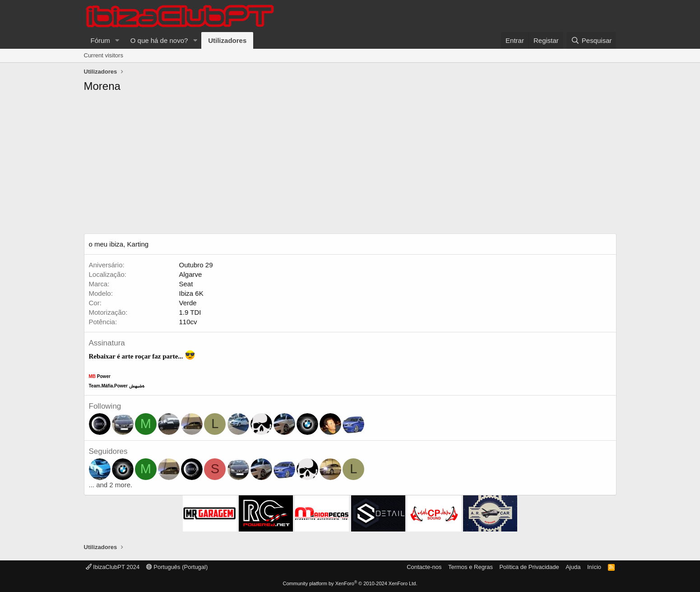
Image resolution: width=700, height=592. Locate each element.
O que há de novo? (159, 40)
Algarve (191, 274)
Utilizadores (227, 40)
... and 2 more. (111, 485)
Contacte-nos (424, 567)
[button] (117, 40)
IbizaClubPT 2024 (113, 567)
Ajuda (573, 567)
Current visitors (104, 55)
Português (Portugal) (177, 567)
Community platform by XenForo (350, 583)
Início (594, 567)
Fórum (100, 40)
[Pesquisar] (591, 40)
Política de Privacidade (529, 567)
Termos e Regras (471, 567)
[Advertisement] (350, 166)
